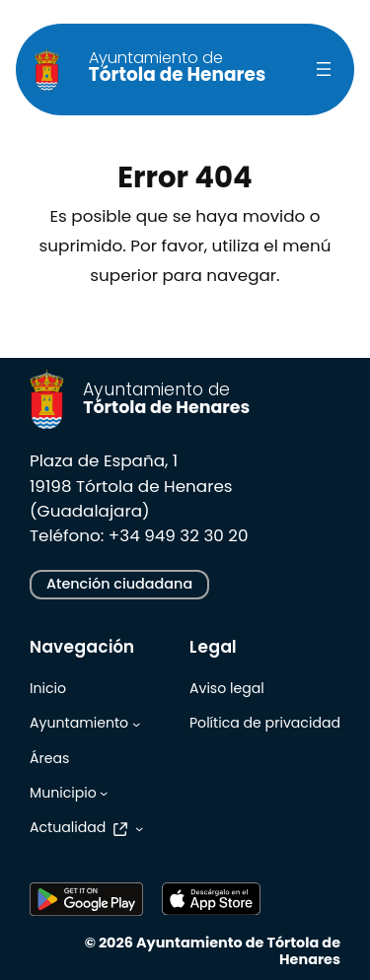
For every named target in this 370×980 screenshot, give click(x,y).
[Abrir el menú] (324, 69)
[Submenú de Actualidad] (139, 828)
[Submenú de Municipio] (104, 793)
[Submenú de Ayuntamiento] (136, 724)
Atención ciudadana (119, 584)
